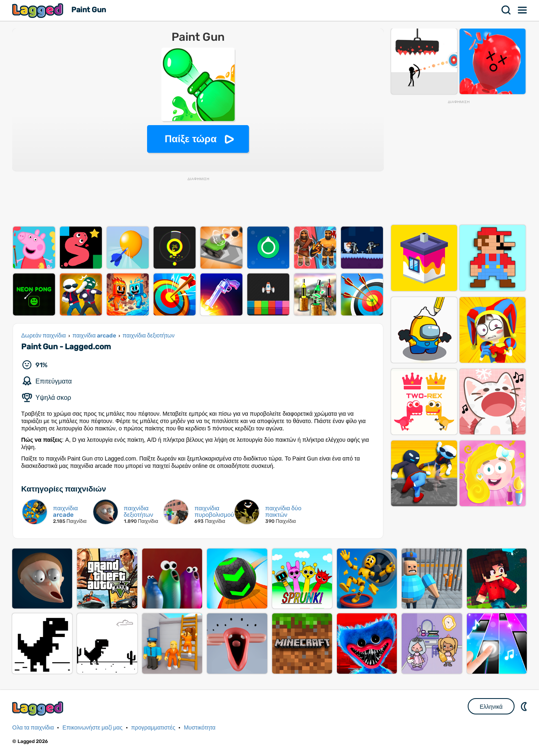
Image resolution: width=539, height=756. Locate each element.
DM (525, 706)
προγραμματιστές (153, 728)
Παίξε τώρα (190, 139)
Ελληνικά (491, 707)
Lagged (39, 10)
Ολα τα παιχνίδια (33, 728)
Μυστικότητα (200, 728)
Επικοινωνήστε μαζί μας (92, 728)
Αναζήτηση (506, 10)
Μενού (523, 10)
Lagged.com (39, 709)
